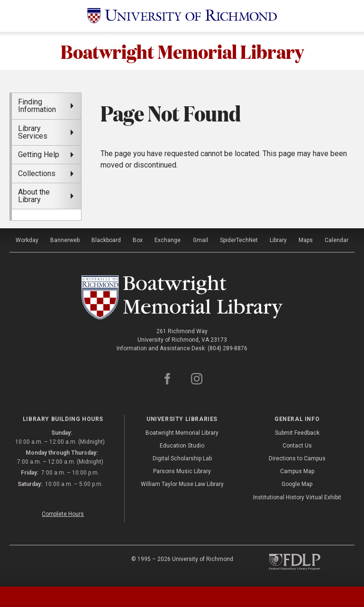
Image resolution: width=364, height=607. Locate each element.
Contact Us (297, 446)
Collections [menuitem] (37, 173)
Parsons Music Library (182, 471)
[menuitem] (46, 215)
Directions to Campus (297, 458)
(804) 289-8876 (227, 348)
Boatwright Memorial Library (182, 51)
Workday (27, 240)
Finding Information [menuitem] (37, 106)
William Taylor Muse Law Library (182, 484)
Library (278, 240)
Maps (306, 240)
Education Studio (182, 446)
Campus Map (297, 471)
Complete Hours (63, 514)
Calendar (337, 240)
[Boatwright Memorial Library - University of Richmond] (182, 298)
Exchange (168, 240)
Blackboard (106, 240)
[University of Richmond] (182, 16)
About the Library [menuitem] (34, 196)
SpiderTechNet (239, 240)
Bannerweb (65, 240)
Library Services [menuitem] (33, 132)
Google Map (297, 484)
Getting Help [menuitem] (39, 154)
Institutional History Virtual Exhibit (297, 497)
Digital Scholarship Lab (182, 458)
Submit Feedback (297, 433)
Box (138, 240)
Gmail (200, 240)
